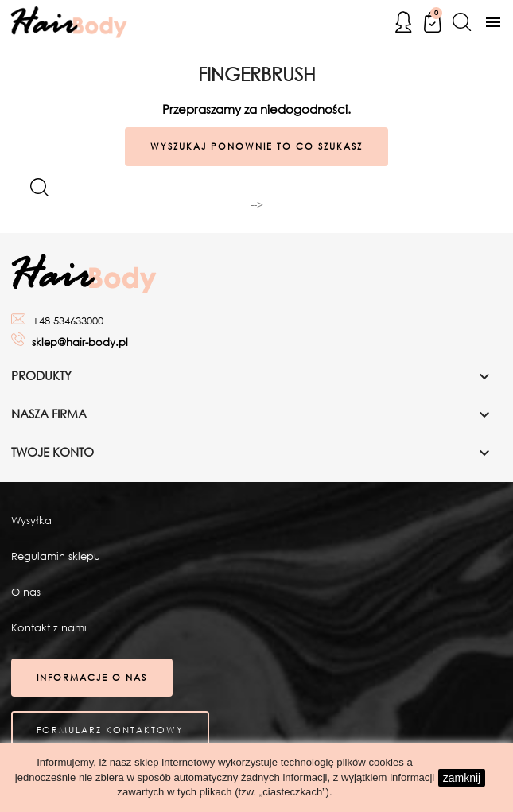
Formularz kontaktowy (110, 730)
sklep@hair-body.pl (80, 342)
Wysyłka (31, 521)
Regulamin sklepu (56, 556)
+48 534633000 (68, 321)
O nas (26, 592)
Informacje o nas (92, 678)
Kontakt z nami (49, 628)
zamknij (462, 778)
